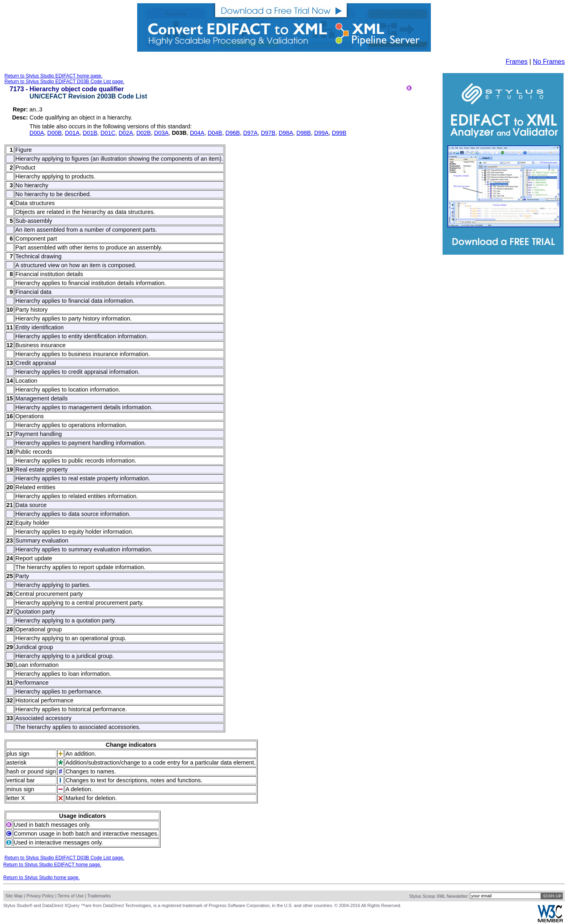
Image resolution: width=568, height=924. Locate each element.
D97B (268, 133)
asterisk (17, 763)
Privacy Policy (40, 896)
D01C (108, 133)
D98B (304, 133)
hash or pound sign (31, 771)
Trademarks (99, 896)
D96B (233, 133)
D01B (90, 133)
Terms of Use (71, 896)
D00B (54, 133)
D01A (72, 133)
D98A (286, 133)
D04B (215, 133)
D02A (126, 133)
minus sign (20, 789)
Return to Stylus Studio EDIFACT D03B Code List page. (64, 82)
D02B (144, 133)
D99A (322, 133)
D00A (37, 133)
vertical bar (21, 780)
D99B (339, 133)
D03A (161, 133)
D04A (197, 133)
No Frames (549, 62)
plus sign (18, 754)
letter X (16, 798)
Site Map (14, 896)
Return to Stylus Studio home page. (41, 878)
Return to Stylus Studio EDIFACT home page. (53, 76)
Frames (517, 62)
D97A (251, 133)
